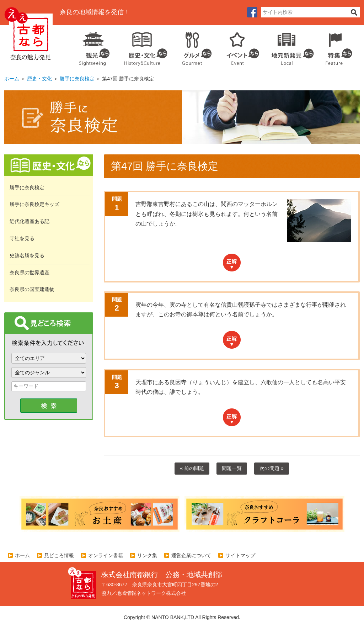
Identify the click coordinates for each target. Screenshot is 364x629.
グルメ (191, 46)
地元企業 (289, 46)
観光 (94, 46)
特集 (337, 46)
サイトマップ (240, 555)
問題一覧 (232, 468)
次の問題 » (272, 468)
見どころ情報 (59, 555)
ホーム (12, 79)
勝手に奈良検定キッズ (34, 204)
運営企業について (191, 555)
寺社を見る (22, 238)
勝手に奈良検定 (77, 79)
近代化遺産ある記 (30, 221)
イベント (239, 46)
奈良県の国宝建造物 (32, 289)
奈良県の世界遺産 (30, 273)
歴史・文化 (143, 46)
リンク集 (147, 555)
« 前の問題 (192, 468)
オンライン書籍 (106, 555)
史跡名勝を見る (27, 255)
